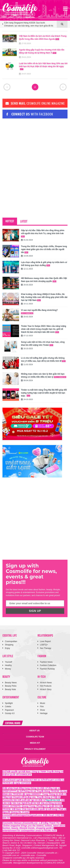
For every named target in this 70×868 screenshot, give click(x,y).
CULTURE (42, 697)
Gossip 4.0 (10, 713)
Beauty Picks (11, 686)
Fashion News (46, 662)
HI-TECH (42, 676)
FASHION (42, 656)
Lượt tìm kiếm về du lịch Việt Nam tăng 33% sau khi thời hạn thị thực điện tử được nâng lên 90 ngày (43, 66)
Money (8, 669)
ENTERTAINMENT (11, 697)
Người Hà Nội (53, 800)
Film (42, 707)
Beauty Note (10, 689)
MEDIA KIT (35, 743)
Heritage (44, 713)
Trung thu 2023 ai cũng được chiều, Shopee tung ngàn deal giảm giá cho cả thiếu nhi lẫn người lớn (44, 249)
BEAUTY (6, 676)
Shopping (9, 645)
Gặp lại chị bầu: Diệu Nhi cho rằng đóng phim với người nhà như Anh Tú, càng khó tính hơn (43, 233)
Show (43, 710)
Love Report (45, 641)
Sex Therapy (46, 648)
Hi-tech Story (46, 689)
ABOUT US (35, 731)
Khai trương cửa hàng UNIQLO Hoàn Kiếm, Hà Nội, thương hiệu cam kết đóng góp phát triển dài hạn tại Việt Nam (44, 297)
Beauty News (11, 683)
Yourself (9, 662)
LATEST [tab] (24, 221)
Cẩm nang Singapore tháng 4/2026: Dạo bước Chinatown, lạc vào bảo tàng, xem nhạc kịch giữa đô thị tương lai (29, 24)
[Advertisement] (27, 144)
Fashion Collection (48, 665)
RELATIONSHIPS (45, 635)
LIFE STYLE (8, 656)
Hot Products (46, 686)
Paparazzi (9, 710)
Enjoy (7, 648)
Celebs (8, 707)
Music (43, 703)
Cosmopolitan (11, 641)
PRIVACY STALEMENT (35, 749)
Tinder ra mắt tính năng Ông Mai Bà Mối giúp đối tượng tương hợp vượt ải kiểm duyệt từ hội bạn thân (44, 393)
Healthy (8, 665)
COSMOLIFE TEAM (35, 737)
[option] (30, 26)
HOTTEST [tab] (10, 221)
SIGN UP (35, 611)
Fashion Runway (47, 669)
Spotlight (9, 703)
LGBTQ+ (44, 645)
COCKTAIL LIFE (10, 635)
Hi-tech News (46, 683)
